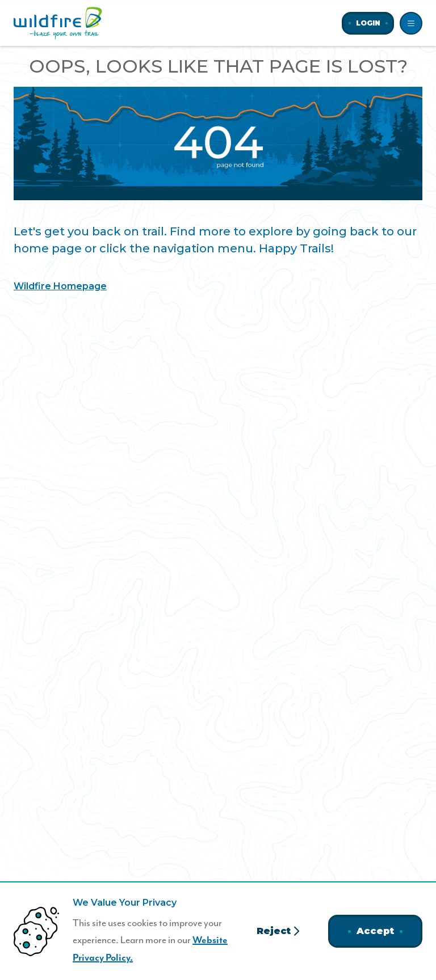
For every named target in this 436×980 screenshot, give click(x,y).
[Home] (58, 23)
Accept (375, 931)
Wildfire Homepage (60, 286)
